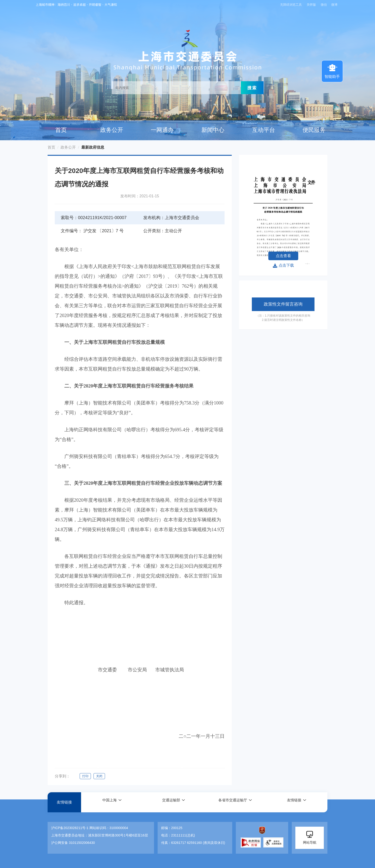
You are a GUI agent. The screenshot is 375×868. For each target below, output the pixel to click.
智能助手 (332, 71)
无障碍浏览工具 (290, 5)
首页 (61, 130)
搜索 (252, 88)
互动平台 (264, 130)
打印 (85, 776)
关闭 (100, 776)
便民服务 (314, 130)
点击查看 (283, 256)
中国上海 (109, 802)
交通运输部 (171, 802)
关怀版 (311, 5)
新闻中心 (213, 130)
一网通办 (162, 130)
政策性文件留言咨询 (283, 304)
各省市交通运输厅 (232, 802)
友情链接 (64, 802)
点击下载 (283, 266)
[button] (112, 802)
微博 (334, 5)
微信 (324, 5)
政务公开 (112, 130)
